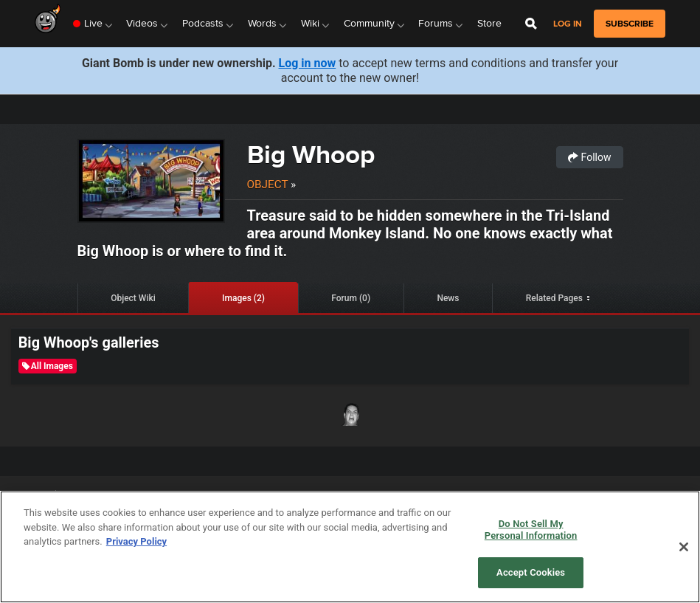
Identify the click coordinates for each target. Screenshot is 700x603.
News (448, 298)
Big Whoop (311, 154)
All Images (48, 366)
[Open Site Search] (531, 24)
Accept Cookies (531, 572)
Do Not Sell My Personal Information (531, 530)
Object (268, 185)
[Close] (684, 547)
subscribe (630, 24)
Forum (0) (351, 298)
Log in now (308, 63)
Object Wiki (133, 298)
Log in (568, 24)
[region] (350, 547)
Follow (589, 157)
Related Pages (554, 298)
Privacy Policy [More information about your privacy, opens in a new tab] (136, 541)
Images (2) (243, 298)
